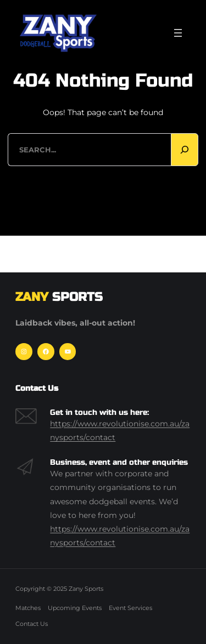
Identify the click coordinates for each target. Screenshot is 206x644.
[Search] (185, 150)
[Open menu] (178, 33)
